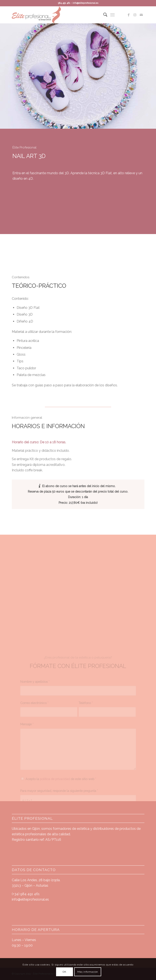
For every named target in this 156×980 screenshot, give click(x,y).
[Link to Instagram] (135, 15)
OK (64, 972)
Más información (88, 972)
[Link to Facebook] (129, 15)
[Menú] (112, 15)
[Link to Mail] (141, 15)
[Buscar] (103, 15)
